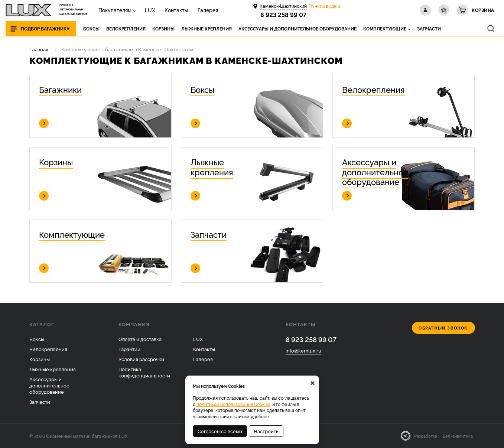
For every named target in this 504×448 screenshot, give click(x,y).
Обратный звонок (443, 328)
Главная (39, 49)
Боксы (37, 339)
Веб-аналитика (458, 436)
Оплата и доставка (140, 339)
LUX (150, 10)
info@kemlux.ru (303, 350)
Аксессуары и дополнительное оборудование (49, 385)
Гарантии (129, 349)
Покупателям (115, 10)
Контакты (176, 10)
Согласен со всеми (220, 431)
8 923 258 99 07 (283, 14)
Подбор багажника (45, 28)
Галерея (208, 10)
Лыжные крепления (53, 369)
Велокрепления (48, 349)
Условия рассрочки (141, 359)
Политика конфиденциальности (144, 372)
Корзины (40, 359)
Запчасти (40, 402)
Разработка (426, 436)
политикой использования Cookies (233, 404)
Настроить (266, 431)
